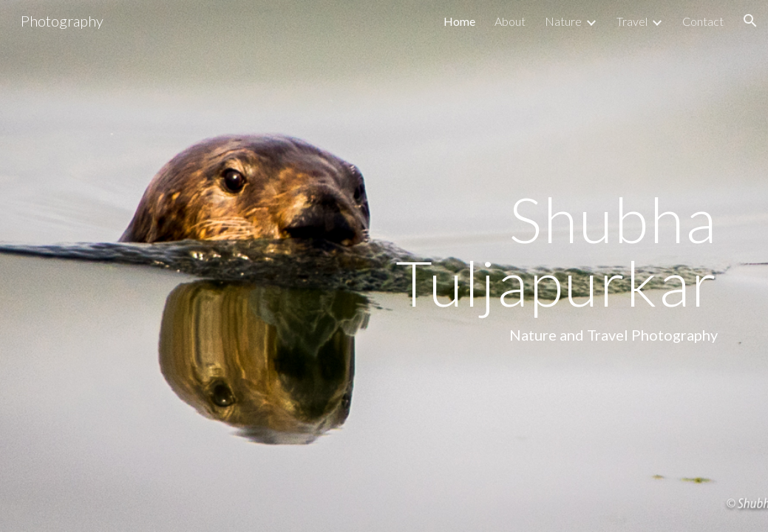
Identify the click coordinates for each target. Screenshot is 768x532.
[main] (500, 266)
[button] (750, 21)
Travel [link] (632, 21)
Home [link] (459, 21)
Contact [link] (703, 21)
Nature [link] (563, 21)
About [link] (510, 21)
